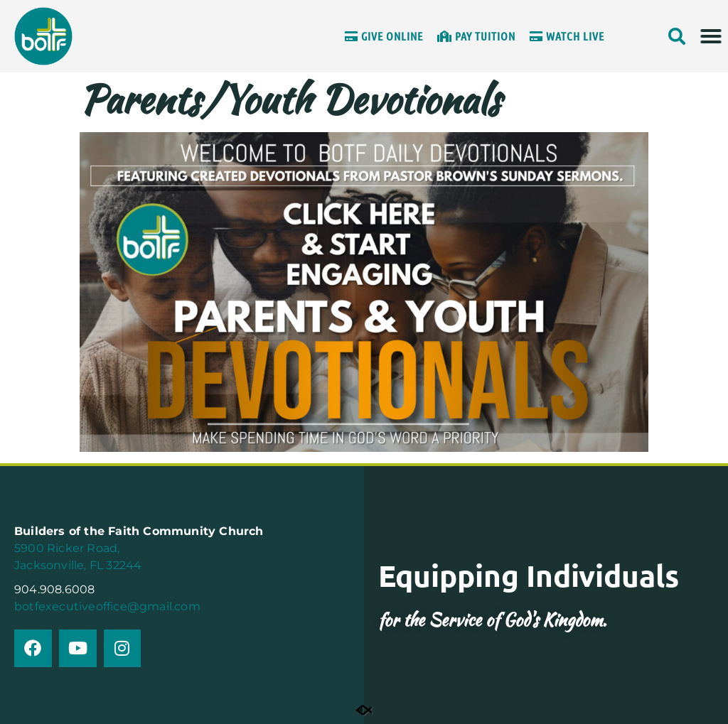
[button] (711, 36)
